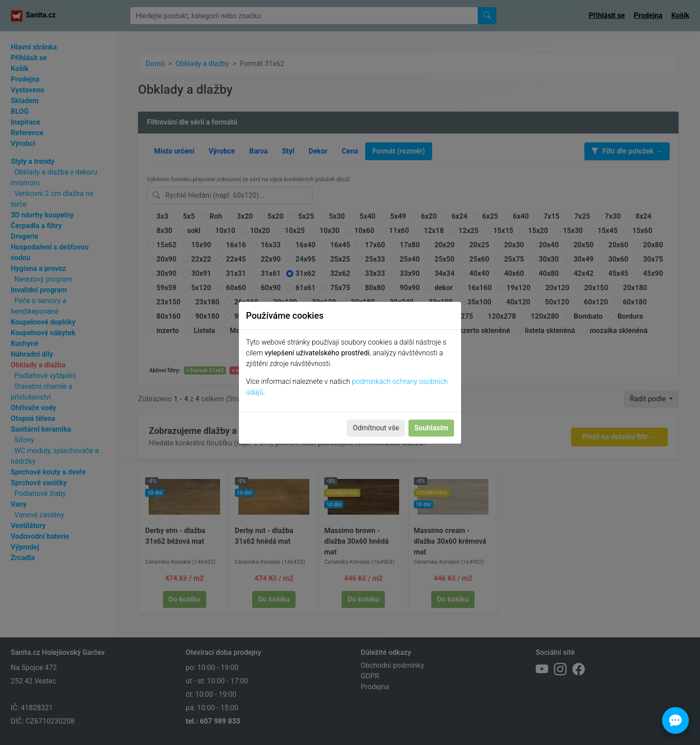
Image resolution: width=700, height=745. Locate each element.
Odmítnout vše (376, 428)
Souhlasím (431, 428)
